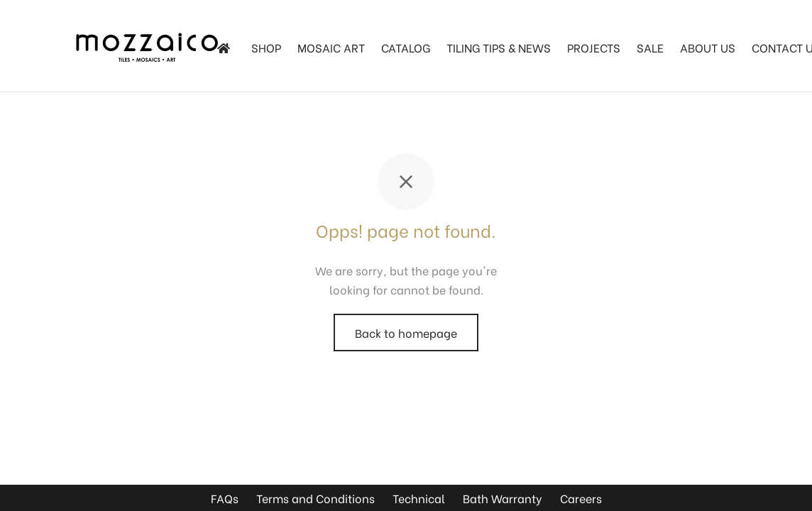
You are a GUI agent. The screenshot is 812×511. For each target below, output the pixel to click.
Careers (581, 498)
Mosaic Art (331, 47)
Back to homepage (406, 333)
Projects (594, 47)
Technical (419, 498)
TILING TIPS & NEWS (499, 47)
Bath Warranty (503, 498)
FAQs (225, 498)
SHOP (266, 47)
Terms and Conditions (316, 498)
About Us (708, 47)
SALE (650, 47)
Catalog (406, 47)
